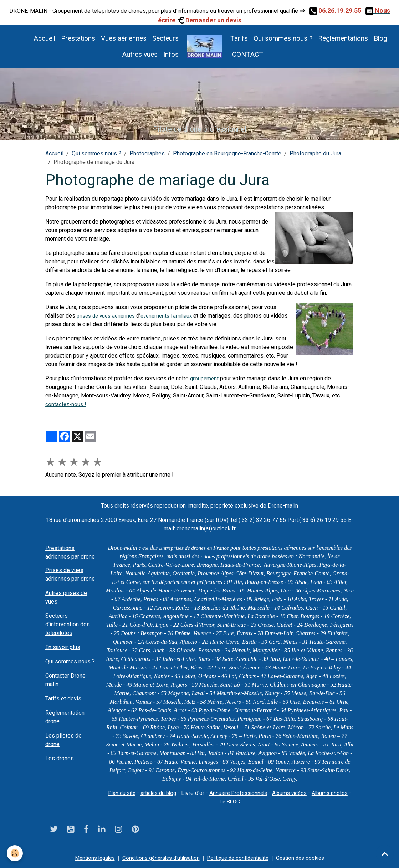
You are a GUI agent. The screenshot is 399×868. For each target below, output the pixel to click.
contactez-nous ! (66, 404)
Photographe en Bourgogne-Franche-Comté (227, 153)
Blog (380, 38)
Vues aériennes (124, 38)
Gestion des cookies (308, 858)
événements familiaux (173, 316)
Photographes (147, 153)
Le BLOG (241, 802)
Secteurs (165, 38)
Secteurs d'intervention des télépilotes (68, 624)
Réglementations (343, 38)
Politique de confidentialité (241, 858)
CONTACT (247, 54)
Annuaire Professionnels (250, 793)
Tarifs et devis (63, 698)
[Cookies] (15, 853)
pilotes (212, 556)
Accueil (44, 38)
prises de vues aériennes (108, 316)
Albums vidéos (304, 793)
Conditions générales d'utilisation (158, 858)
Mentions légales (87, 858)
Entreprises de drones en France (198, 548)
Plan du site (127, 793)
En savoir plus (63, 647)
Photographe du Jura (315, 153)
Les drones (60, 758)
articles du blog (167, 793)
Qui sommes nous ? (283, 38)
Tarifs (239, 38)
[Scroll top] (385, 854)
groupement (205, 378)
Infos (171, 54)
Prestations (78, 38)
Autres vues (140, 54)
